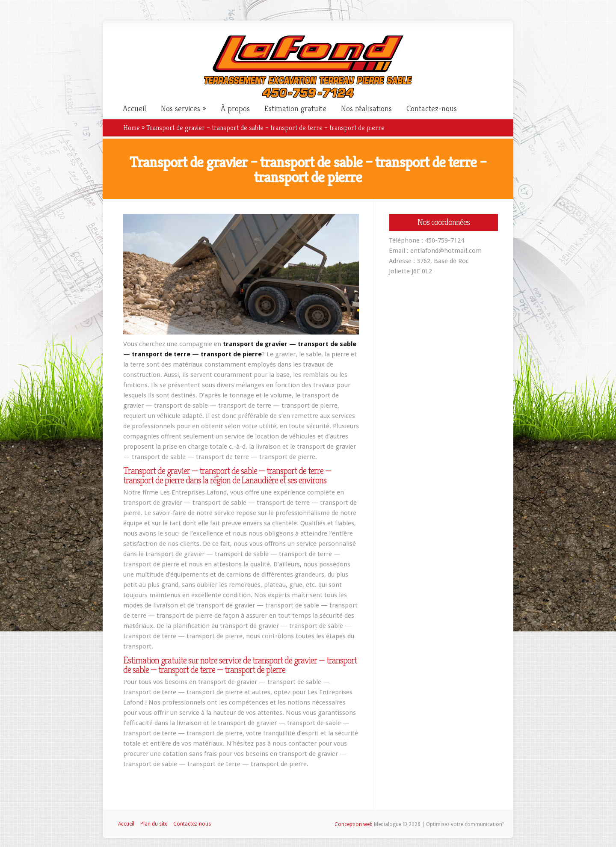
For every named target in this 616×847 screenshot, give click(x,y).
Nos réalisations (366, 109)
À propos (235, 109)
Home (132, 128)
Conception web (354, 824)
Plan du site (154, 824)
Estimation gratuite (295, 109)
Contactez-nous (432, 109)
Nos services (181, 109)
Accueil (135, 109)
